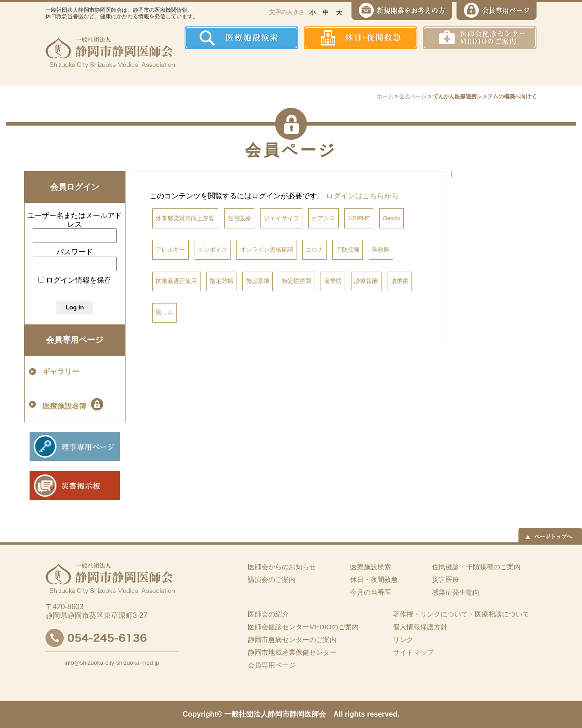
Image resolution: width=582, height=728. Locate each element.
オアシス (323, 218)
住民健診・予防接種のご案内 (316, 67)
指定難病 (221, 281)
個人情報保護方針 (420, 627)
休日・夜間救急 (374, 579)
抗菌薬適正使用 (176, 281)
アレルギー (170, 250)
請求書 (399, 281)
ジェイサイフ (281, 218)
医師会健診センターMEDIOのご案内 (303, 627)
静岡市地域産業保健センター (292, 652)
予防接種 (348, 250)
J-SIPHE (359, 218)
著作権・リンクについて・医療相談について (461, 614)
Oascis (391, 218)
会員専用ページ (75, 340)
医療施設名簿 (73, 404)
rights (355, 714)
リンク (403, 640)
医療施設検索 (371, 567)
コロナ (314, 250)
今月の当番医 (371, 592)
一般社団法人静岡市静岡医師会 (275, 714)
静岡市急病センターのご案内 (292, 640)
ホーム (202, 67)
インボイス (213, 250)
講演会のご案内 (272, 579)
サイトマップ (413, 652)
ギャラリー (61, 372)
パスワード (75, 252)
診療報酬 (366, 281)
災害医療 (442, 67)
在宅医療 (239, 218)
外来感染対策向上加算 (185, 218)
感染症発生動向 (384, 67)
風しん (164, 312)
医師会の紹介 (250, 67)
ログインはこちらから (362, 196)
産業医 (333, 281)
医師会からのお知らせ (282, 567)
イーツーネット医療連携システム (502, 67)
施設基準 (258, 281)
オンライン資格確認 (267, 250)
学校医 (381, 250)
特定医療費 (297, 281)
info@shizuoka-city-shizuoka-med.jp (112, 663)
